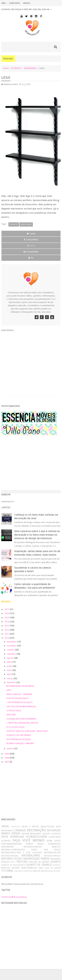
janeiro (10, 749)
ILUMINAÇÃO (54, 844)
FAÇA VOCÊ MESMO (28, 840)
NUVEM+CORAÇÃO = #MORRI (20, 743)
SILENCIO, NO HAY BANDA (19, 735)
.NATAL (5, 826)
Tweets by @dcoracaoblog (14, 897)
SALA (41, 868)
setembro (12, 654)
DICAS (5, 837)
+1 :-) (31, 246)
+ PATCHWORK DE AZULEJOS (20, 702)
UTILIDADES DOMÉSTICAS (23, 871)
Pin (31, 258)
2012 (7, 630)
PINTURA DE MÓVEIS (39, 862)
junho (10, 666)
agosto (11, 658)
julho (9, 662)
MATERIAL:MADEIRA (10, 856)
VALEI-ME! (11, 715)
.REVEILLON (16, 827)
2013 (7, 626)
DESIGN (16, 833)
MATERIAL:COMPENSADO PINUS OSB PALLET (31, 850)
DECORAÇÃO (36, 830)
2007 (7, 762)
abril (9, 674)
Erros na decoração (16, 727)
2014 (7, 622)
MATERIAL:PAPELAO (52, 856)
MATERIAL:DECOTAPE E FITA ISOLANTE (22, 853)
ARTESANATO (8, 831)
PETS (13, 862)
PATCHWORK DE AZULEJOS (19, 739)
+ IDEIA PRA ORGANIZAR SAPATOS (23, 723)
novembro (12, 646)
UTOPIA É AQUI (14, 711)
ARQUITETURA (48, 827)
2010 (7, 638)
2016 (7, 613)
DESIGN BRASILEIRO (32, 834)
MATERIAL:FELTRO (52, 853)
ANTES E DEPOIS (30, 827)
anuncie (26, 3)
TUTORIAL (7, 871)
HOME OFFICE (54, 841)
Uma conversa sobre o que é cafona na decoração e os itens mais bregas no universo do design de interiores (37, 535)
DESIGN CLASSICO (52, 834)
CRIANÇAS (20, 830)
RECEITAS (6, 868)
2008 (7, 758)
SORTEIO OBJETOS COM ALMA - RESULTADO (27, 731)
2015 (7, 618)
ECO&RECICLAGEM (37, 837)
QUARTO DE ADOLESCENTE (13, 865)
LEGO (9, 690)
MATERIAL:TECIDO (12, 859)
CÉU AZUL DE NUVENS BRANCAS (21, 707)
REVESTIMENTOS (29, 868)
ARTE (58, 827)
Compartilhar (31, 240)
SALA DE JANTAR (53, 868)
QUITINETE (57, 865)
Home (6, 68)
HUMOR (29, 844)
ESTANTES (16, 68)
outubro (11, 650)
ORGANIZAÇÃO (31, 859)
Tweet (31, 234)
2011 (7, 634)
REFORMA (16, 868)
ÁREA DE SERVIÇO (41, 871)
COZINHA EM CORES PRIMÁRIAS (21, 719)
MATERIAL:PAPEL (31, 856)
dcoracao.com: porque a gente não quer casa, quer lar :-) (26, 9)
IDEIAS (40, 844)
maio (10, 670)
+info (4, 3)
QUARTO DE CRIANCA (39, 865)
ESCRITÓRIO (55, 837)
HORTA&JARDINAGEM (11, 844)
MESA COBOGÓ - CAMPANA (19, 694)
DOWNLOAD (17, 837)
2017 (7, 609)
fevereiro (11, 682)
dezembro (12, 642)
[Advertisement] (31, 362)
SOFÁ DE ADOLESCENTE (17, 698)
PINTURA (22, 862)
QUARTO (56, 862)
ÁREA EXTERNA (54, 871)
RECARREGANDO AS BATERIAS (20, 686)
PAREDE (45, 859)
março (10, 678)
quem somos (14, 3)
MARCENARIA (30, 68)
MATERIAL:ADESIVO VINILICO (42, 847)
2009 (7, 754)
